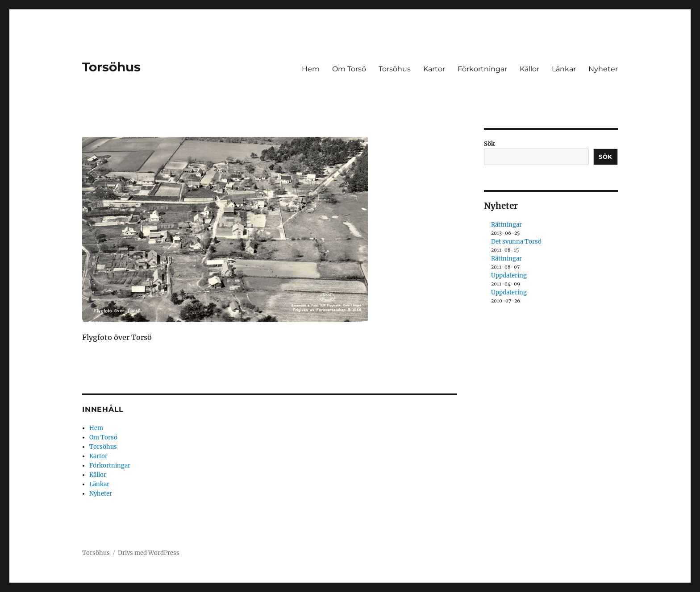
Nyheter (603, 69)
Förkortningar (482, 69)
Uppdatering (509, 275)
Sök (489, 144)
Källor (529, 69)
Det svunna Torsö (516, 242)
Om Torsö (349, 69)
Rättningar (506, 225)
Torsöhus (111, 67)
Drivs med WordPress (149, 553)
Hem (311, 69)
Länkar (564, 69)
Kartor (434, 69)
